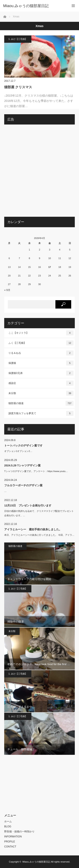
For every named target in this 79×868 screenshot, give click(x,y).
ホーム (8, 821)
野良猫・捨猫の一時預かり (19, 832)
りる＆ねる (41, 353)
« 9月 (7, 290)
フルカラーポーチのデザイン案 (23, 485)
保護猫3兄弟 (41, 373)
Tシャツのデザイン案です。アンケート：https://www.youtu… (36, 471)
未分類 (41, 393)
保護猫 (41, 363)
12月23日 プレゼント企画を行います (28, 505)
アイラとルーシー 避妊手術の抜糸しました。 (33, 529)
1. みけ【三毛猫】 (18, 39)
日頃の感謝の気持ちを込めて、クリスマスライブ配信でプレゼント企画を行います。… (39, 513)
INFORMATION (13, 837)
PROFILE (10, 842)
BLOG (8, 826)
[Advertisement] (39, 172)
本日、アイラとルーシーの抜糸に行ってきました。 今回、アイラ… (39, 535)
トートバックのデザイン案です (23, 446)
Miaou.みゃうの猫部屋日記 (36, 862)
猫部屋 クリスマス (18, 87)
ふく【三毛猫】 (41, 343)
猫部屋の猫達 (41, 403)
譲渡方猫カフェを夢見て (41, 413)
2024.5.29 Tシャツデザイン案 (22, 465)
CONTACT (10, 847)
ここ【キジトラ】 (41, 333)
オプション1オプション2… (18, 451)
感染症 (41, 383)
